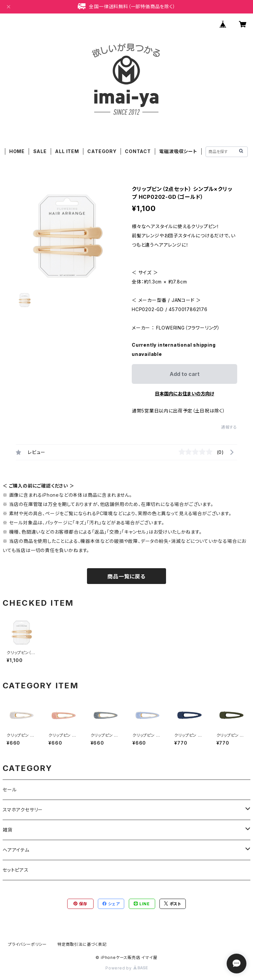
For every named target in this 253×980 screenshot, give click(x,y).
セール (10, 790)
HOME (17, 151)
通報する (229, 427)
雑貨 (8, 830)
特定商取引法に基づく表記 (82, 944)
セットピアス (16, 870)
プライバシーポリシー (27, 944)
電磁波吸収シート (178, 151)
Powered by (126, 968)
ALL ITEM (67, 151)
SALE (40, 151)
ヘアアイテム (16, 850)
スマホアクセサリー (23, 810)
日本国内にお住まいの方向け (184, 394)
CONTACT (138, 151)
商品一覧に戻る (126, 576)
